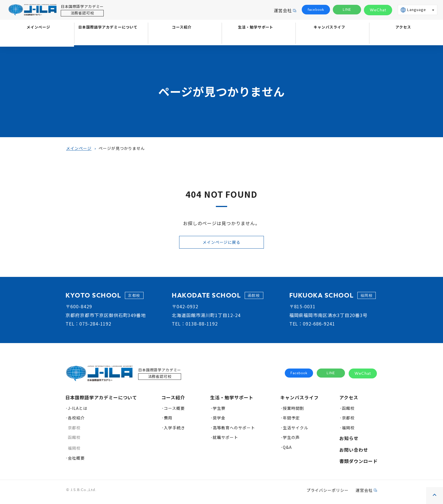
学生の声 (291, 440)
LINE (347, 10)
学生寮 (219, 411)
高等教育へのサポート (234, 430)
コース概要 (174, 411)
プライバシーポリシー (328, 493)
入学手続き (174, 430)
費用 (168, 421)
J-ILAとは (78, 411)
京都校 (74, 430)
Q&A (287, 450)
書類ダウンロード (359, 464)
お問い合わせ (354, 453)
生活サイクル (296, 430)
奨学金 (219, 421)
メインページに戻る (221, 243)
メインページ (37, 39)
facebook (316, 10)
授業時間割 (293, 411)
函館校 (74, 440)
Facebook (299, 376)
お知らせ (349, 441)
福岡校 (74, 451)
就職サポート (225, 440)
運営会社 (283, 10)
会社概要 (76, 461)
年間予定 (291, 421)
